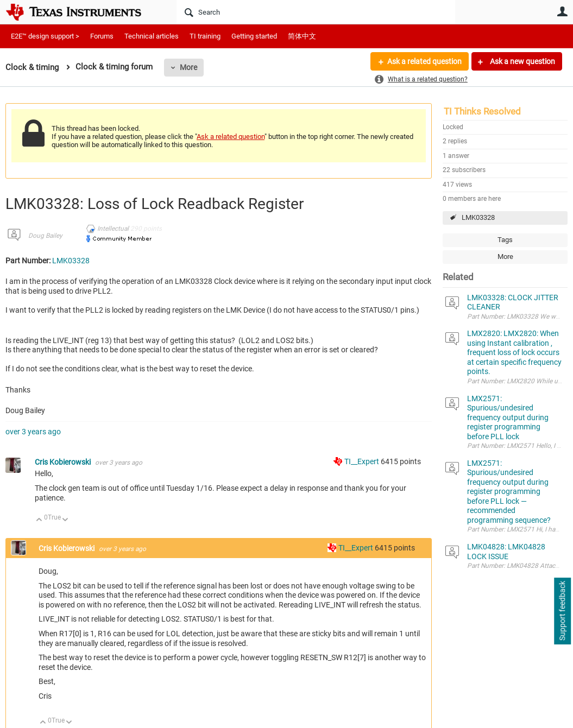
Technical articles (152, 36)
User (562, 11)
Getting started (254, 36)
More (188, 67)
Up (39, 520)
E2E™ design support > (45, 36)
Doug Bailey (45, 236)
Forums (102, 36)
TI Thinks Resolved (482, 111)
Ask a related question (424, 61)
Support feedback (562, 611)
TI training (205, 36)
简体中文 (302, 36)
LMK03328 (478, 217)
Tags (505, 240)
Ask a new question (522, 61)
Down (65, 520)
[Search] (316, 12)
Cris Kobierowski (64, 462)
